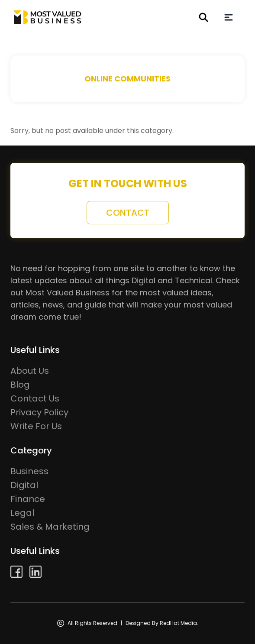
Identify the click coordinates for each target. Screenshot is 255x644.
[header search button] (203, 17)
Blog (20, 385)
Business (29, 471)
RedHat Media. (179, 623)
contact (128, 213)
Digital (24, 485)
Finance (28, 499)
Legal (22, 513)
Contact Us (35, 398)
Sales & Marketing (50, 527)
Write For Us (36, 426)
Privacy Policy (39, 412)
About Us (30, 371)
